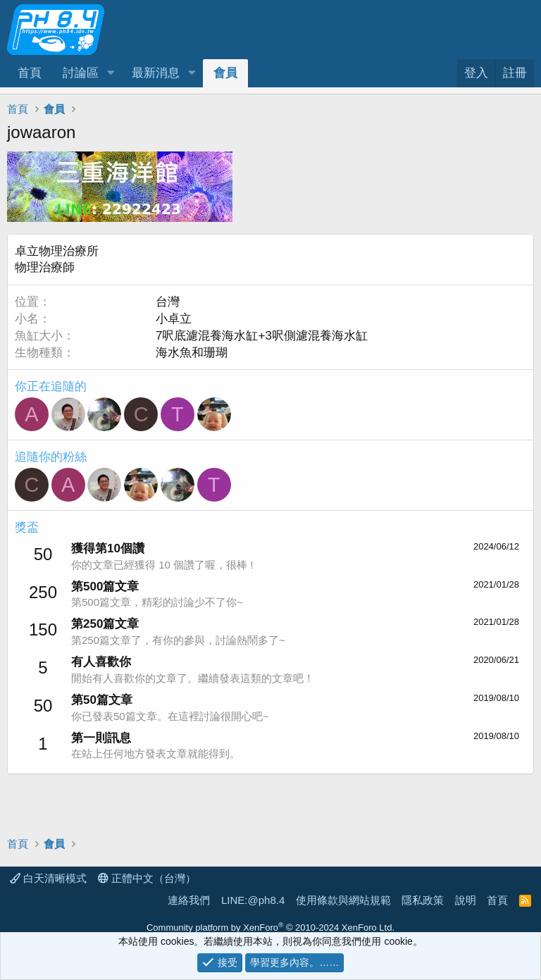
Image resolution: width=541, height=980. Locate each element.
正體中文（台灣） (147, 878)
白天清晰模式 (48, 878)
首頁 (30, 73)
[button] (111, 73)
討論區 (81, 73)
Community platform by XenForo (270, 928)
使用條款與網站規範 (343, 900)
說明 (466, 900)
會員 (225, 73)
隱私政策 (423, 900)
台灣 (168, 302)
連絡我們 (189, 900)
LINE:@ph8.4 (253, 900)
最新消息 (156, 73)
